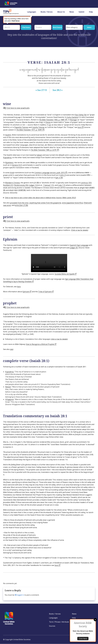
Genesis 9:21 (17, 165)
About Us (61, 12)
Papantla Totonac (21, 127)
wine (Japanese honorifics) (72, 203)
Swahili (8, 135)
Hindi (12, 173)
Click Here (83, 639)
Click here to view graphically (18, 108)
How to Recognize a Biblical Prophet (41, 344)
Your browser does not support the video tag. (49, 263)
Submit (82, 12)
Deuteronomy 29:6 (21, 185)
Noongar (74, 120)
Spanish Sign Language (79, 245)
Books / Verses (47, 12)
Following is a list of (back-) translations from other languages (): (37, 339)
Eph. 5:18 (59, 178)
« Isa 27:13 (41, 90)
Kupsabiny (7, 157)
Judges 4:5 (74, 248)
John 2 (63, 175)
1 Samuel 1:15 (48, 185)
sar (50, 125)
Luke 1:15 (62, 185)
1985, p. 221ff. (45, 150)
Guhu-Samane (73, 117)
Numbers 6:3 (8, 185)
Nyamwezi (9, 163)
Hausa (48, 122)
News (72, 12)
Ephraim (27, 292)
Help (91, 12)
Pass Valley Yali (81, 115)
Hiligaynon (10, 399)
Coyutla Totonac (38, 127)
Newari (8, 387)
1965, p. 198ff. (53, 120)
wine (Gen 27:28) (21, 205)
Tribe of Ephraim (46, 292)
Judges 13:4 (34, 185)
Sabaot (39, 155)
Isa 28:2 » (58, 90)
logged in (19, 595)
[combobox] (74, 27)
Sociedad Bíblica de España (66, 274)
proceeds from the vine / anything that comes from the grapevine (36, 203)
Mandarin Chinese (12, 183)
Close (95, 620)
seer (12, 349)
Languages (32, 12)
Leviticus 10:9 (86, 183)
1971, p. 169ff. (30, 130)
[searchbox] (75, 27)
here (80, 127)
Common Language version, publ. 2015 (51, 173)
